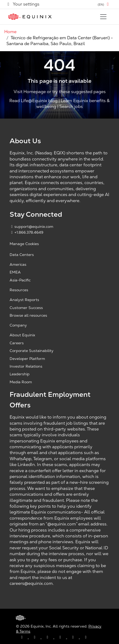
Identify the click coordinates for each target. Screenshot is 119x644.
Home (10, 32)
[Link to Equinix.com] (30, 17)
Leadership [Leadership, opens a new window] (20, 374)
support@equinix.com (31, 227)
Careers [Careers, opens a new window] (17, 343)
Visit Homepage (30, 92)
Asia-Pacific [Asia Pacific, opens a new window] (20, 280)
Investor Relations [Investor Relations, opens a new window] (26, 366)
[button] (104, 4)
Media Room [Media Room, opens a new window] (21, 382)
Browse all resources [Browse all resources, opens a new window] (28, 315)
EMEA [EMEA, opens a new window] (15, 272)
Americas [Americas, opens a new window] (18, 264)
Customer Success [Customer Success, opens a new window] (26, 308)
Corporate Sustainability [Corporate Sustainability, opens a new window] (32, 351)
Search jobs (71, 106)
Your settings (23, 4)
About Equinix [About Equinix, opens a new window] (22, 335)
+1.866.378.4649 (26, 232)
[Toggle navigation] (103, 17)
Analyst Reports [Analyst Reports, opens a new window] (24, 300)
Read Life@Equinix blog (33, 101)
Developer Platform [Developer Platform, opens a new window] (27, 359)
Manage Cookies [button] (24, 244)
